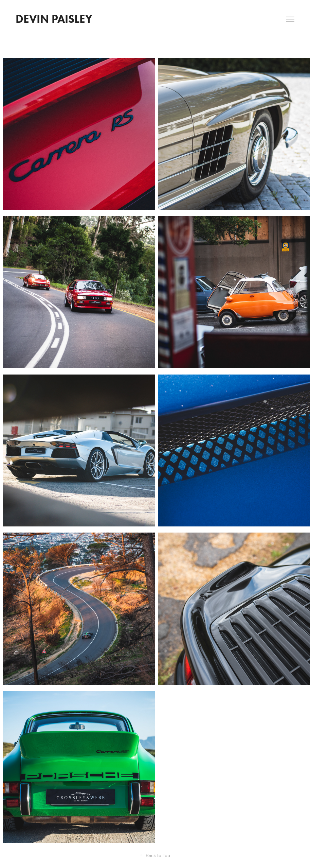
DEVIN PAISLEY (54, 19)
